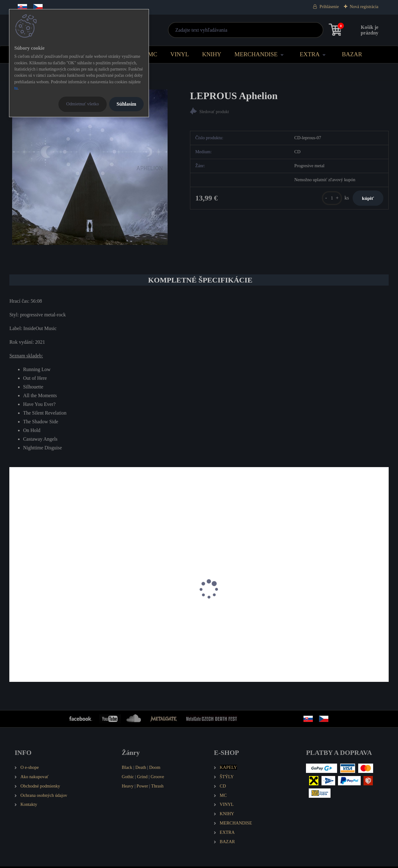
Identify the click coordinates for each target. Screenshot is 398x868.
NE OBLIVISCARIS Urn (230, 627)
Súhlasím (126, 104)
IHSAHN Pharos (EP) (35, 627)
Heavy (128, 787)
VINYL (180, 54)
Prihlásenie (329, 7)
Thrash (157, 787)
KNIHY (212, 54)
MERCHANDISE (256, 54)
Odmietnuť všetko (83, 104)
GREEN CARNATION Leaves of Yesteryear (334, 630)
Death (141, 769)
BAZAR (352, 54)
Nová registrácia (364, 7)
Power (142, 787)
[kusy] (324, 201)
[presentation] (14, 599)
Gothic (128, 778)
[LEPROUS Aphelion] (90, 167)
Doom (155, 769)
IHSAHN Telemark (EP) (133, 627)
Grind (142, 778)
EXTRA (310, 54)
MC (153, 54)
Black (127, 769)
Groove (157, 778)
